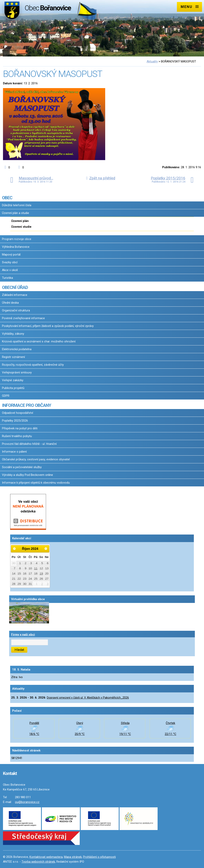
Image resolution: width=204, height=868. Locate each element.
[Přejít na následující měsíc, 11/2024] (46, 549)
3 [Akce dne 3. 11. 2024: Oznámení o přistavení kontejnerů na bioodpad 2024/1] (48, 584)
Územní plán (20, 221)
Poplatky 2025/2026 (15, 421)
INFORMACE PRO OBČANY (26, 405)
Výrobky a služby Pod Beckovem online (27, 475)
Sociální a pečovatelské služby (22, 467)
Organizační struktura (16, 310)
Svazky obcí (10, 262)
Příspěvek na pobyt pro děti (20, 428)
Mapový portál (11, 255)
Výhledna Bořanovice (16, 247)
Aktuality (152, 61)
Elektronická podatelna (17, 349)
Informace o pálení (14, 452)
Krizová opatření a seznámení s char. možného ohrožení (39, 341)
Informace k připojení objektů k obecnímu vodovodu (36, 483)
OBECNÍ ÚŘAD (15, 287)
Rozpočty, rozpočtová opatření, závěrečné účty (33, 365)
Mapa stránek (73, 857)
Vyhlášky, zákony (13, 334)
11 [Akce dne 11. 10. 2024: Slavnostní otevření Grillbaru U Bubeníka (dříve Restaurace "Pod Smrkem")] (36, 568)
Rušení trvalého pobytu (17, 436)
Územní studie (21, 227)
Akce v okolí (10, 270)
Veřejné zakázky (13, 380)
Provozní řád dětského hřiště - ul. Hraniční (29, 444)
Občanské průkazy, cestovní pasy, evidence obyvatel (36, 459)
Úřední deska (10, 303)
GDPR (6, 396)
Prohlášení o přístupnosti (99, 857)
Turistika (7, 278)
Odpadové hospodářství (18, 413)
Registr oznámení (13, 357)
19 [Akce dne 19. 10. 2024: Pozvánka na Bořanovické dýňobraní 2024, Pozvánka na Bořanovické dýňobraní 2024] (41, 573)
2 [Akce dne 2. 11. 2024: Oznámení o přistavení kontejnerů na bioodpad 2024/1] (42, 584)
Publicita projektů (13, 388)
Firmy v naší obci (23, 635)
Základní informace (15, 295)
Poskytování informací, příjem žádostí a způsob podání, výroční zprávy (48, 326)
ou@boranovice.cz (27, 802)
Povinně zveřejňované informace (23, 318)
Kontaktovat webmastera (46, 857)
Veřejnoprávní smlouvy (17, 372)
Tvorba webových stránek (38, 862)
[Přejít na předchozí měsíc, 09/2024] (14, 549)
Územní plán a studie (16, 213)
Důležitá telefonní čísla (17, 205)
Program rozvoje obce (17, 239)
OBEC (7, 198)
